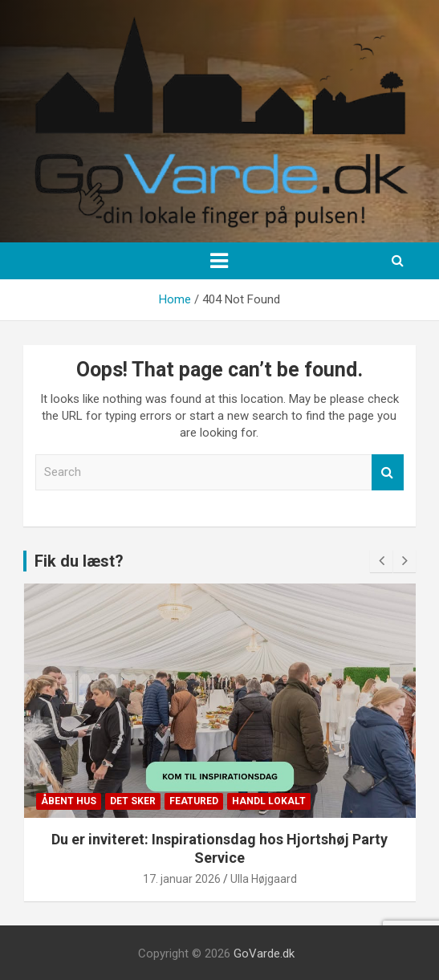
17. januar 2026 (182, 879)
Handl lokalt (269, 801)
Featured (194, 801)
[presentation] (381, 561)
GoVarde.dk (264, 954)
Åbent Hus (69, 801)
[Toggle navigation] (219, 261)
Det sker (133, 801)
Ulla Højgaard (264, 879)
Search (388, 472)
